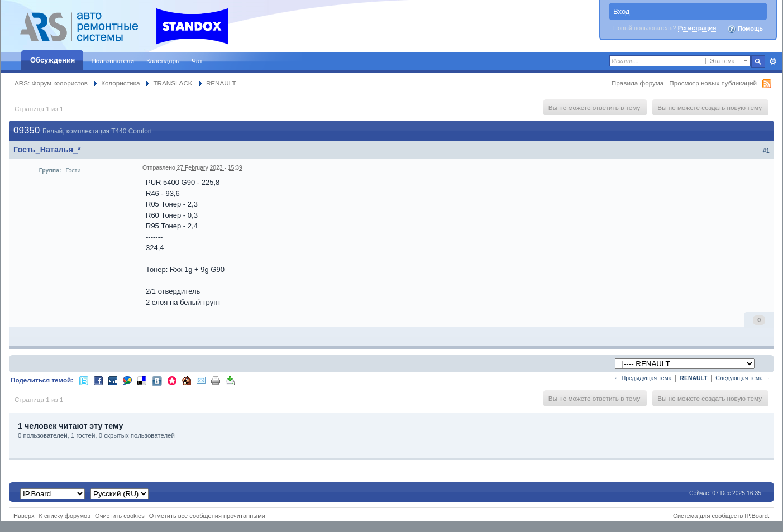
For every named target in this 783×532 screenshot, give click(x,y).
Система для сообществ (708, 516)
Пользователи (113, 61)
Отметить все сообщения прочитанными (207, 516)
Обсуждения (52, 60)
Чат (197, 61)
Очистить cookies (120, 516)
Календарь (163, 61)
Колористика (120, 83)
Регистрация (697, 28)
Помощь (745, 29)
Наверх (24, 516)
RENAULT (221, 83)
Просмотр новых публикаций (713, 83)
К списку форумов (65, 516)
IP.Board (756, 516)
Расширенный (773, 61)
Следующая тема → (743, 378)
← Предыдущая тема (643, 378)
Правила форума (638, 83)
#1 (766, 151)
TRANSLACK (173, 83)
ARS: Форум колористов (51, 83)
